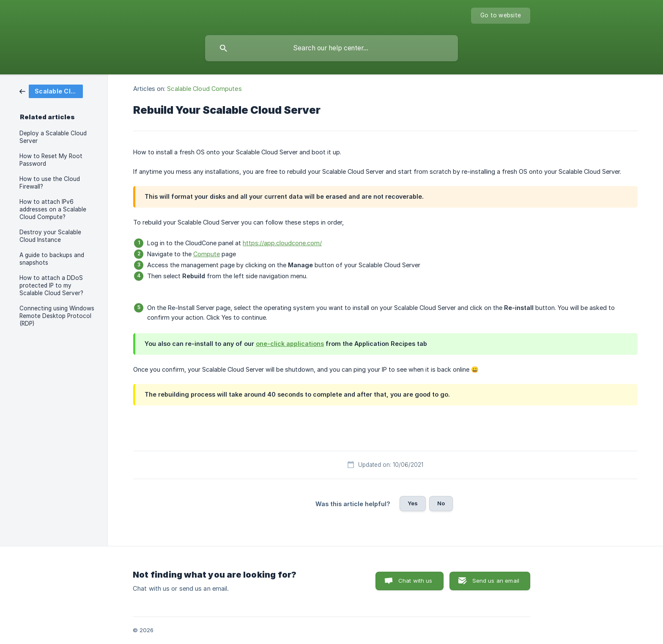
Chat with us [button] (415, 581)
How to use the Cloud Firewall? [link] (50, 183)
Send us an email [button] (496, 581)
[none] (501, 16)
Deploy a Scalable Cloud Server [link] (53, 137)
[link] (51, 91)
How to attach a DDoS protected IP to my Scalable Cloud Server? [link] (51, 285)
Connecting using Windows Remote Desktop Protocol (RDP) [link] (57, 316)
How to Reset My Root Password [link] (51, 160)
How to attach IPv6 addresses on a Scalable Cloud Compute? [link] (53, 209)
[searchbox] (331, 48)
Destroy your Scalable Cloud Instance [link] (50, 236)
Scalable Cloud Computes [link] (204, 89)
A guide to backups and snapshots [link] (52, 259)
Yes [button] (413, 503)
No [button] (441, 503)
